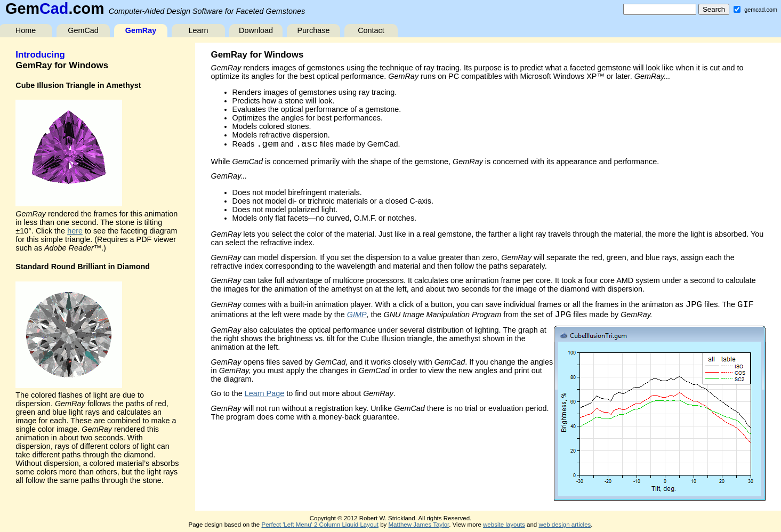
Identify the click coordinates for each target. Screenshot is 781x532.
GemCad (83, 30)
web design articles (565, 525)
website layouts (504, 525)
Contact (371, 30)
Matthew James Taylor (419, 525)
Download (256, 30)
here (75, 231)
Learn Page (264, 393)
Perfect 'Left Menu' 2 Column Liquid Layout (320, 525)
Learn (199, 30)
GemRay (141, 30)
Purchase (314, 30)
